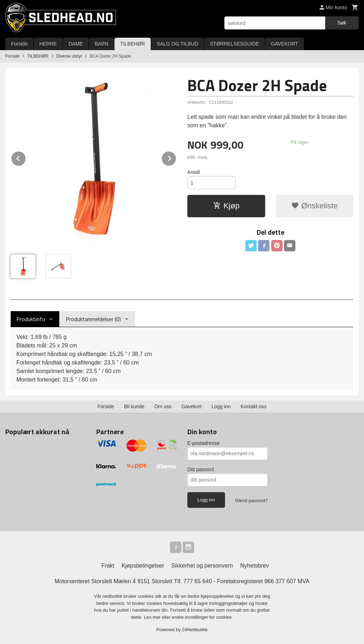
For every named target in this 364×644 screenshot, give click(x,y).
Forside (19, 44)
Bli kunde (134, 406)
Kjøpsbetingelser (143, 566)
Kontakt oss (254, 406)
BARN (101, 44)
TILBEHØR (133, 44)
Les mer (153, 617)
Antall (194, 172)
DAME (76, 44)
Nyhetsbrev (255, 566)
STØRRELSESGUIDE (235, 44)
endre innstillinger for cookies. (202, 617)
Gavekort (191, 406)
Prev (26, 157)
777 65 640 (198, 581)
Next (176, 157)
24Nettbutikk (195, 630)
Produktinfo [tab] (31, 319)
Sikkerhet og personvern (202, 566)
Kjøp (226, 206)
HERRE (48, 44)
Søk (342, 23)
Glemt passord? (251, 501)
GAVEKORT (285, 44)
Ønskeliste (314, 206)
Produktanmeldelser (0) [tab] (93, 319)
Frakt (108, 566)
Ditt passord (201, 469)
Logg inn (221, 406)
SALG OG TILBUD (177, 44)
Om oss (163, 406)
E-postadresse (203, 443)
